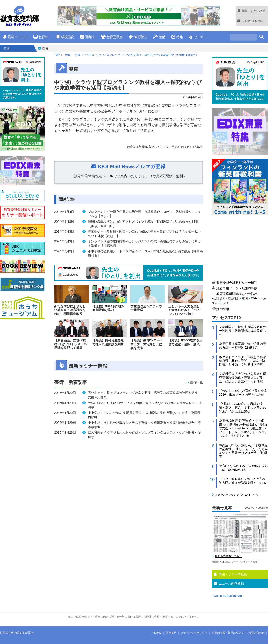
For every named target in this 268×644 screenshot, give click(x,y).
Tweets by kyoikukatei (227, 596)
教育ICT (42, 37)
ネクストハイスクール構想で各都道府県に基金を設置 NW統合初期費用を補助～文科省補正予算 (242, 361)
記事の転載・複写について (228, 633)
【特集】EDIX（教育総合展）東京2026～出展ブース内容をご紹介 (243, 393)
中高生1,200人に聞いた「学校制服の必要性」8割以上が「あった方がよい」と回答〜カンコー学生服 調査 (243, 451)
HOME (157, 633)
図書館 (87, 37)
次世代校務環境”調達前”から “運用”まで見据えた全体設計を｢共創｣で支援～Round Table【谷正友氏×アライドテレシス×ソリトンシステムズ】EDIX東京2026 (243, 428)
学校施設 (65, 37)
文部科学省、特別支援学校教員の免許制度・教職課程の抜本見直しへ (242, 331)
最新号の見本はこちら (228, 556)
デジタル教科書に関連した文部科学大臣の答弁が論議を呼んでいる (242, 481)
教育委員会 (112, 37)
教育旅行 (138, 37)
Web (254, 298)
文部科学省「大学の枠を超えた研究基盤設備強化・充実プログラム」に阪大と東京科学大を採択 (242, 378)
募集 (177, 37)
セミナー (198, 37)
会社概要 (171, 633)
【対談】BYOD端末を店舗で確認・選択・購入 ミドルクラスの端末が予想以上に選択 (242, 408)
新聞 (245, 298)
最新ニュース (15, 37)
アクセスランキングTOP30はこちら (237, 495)
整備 (159, 37)
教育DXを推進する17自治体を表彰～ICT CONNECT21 (243, 468)
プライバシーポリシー (194, 633)
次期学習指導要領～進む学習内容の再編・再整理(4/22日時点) (242, 346)
